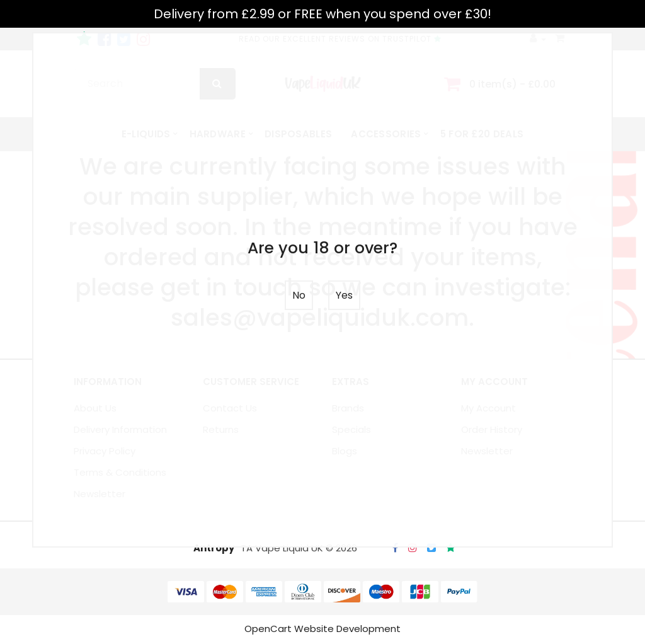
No (299, 295)
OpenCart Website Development (322, 630)
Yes (344, 295)
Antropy (214, 549)
